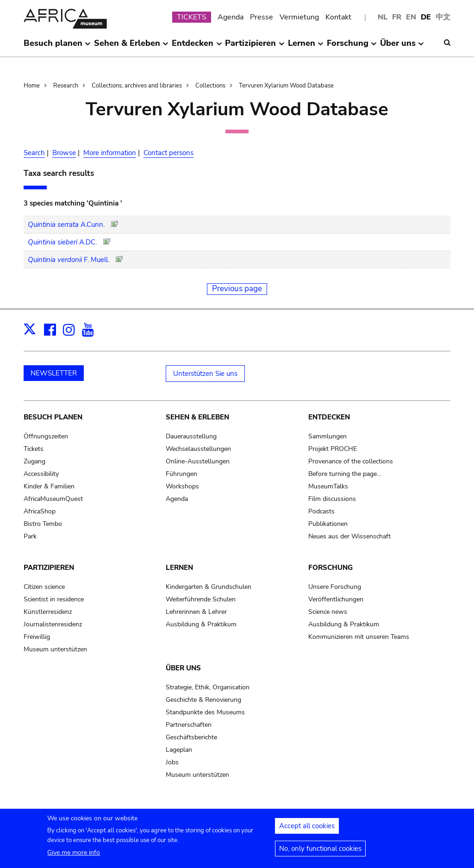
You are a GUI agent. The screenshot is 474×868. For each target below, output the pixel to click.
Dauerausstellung (191, 436)
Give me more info (74, 854)
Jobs (172, 762)
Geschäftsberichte (191, 737)
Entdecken (329, 417)
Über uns (183, 668)
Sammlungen (327, 436)
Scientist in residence (54, 599)
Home (32, 86)
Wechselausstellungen (198, 449)
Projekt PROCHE (333, 449)
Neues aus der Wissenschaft (349, 536)
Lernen (179, 568)
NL (383, 17)
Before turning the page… (345, 474)
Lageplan (179, 750)
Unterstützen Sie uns (205, 374)
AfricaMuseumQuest (53, 499)
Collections (210, 86)
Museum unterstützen (55, 649)
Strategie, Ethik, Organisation (208, 687)
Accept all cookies (307, 828)
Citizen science (44, 587)
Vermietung (299, 17)
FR (397, 17)
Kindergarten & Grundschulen (209, 587)
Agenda (231, 17)
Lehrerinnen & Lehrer (196, 612)
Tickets (34, 449)
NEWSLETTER (54, 373)
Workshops (182, 486)
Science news (328, 612)
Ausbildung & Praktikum (201, 624)
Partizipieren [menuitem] (255, 47)
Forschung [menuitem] (352, 47)
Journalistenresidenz (53, 624)
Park (30, 536)
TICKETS (192, 17)
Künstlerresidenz (48, 612)
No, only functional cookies (320, 850)
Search (34, 153)
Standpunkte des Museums (205, 712)
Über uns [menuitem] (402, 47)
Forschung (331, 568)
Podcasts (321, 511)
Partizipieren (49, 568)
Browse (64, 153)
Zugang (34, 461)
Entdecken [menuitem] (197, 47)
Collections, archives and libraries (137, 86)
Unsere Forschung (335, 587)
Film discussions (332, 499)
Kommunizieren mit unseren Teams (359, 637)
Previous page (237, 289)
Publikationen (328, 524)
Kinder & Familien (49, 486)
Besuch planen (53, 417)
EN (411, 17)
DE (426, 17)
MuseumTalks (328, 486)
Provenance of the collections (351, 461)
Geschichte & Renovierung (203, 700)
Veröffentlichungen (336, 599)
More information (110, 153)
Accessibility (41, 474)
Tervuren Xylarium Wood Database (286, 86)
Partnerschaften (189, 725)
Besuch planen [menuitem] (57, 47)
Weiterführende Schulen (201, 599)
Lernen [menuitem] (306, 47)
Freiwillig (37, 637)
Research (66, 86)
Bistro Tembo (43, 524)
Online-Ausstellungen (198, 461)
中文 (443, 17)
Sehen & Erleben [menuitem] (131, 47)
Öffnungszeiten (46, 436)
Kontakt (338, 17)
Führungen (181, 474)
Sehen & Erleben (197, 417)
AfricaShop (40, 511)
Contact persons (168, 153)
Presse (262, 17)
